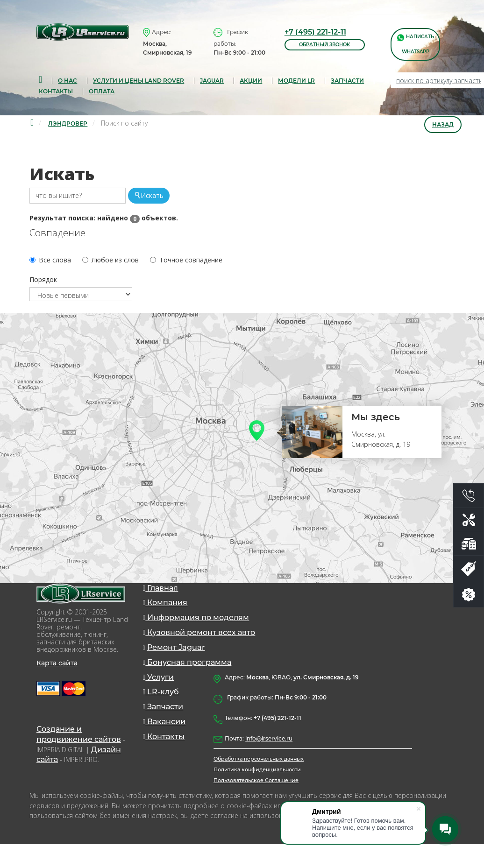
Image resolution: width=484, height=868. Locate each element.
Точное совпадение (191, 264)
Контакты (56, 92)
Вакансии (164, 737)
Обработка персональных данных (259, 778)
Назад (443, 127)
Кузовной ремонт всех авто (199, 642)
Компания (165, 610)
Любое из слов (115, 264)
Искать (149, 197)
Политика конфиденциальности (257, 790)
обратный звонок (324, 45)
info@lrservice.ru (269, 757)
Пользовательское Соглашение (256, 801)
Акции (251, 81)
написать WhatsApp (416, 44)
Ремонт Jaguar (176, 658)
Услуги (159, 689)
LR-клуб (161, 705)
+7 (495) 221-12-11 (315, 32)
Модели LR (296, 81)
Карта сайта (57, 669)
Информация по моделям (196, 626)
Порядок (43, 285)
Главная (161, 594)
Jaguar (212, 81)
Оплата (102, 92)
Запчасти (163, 721)
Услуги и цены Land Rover (139, 81)
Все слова (55, 264)
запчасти (347, 81)
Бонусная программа (187, 674)
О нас (68, 81)
